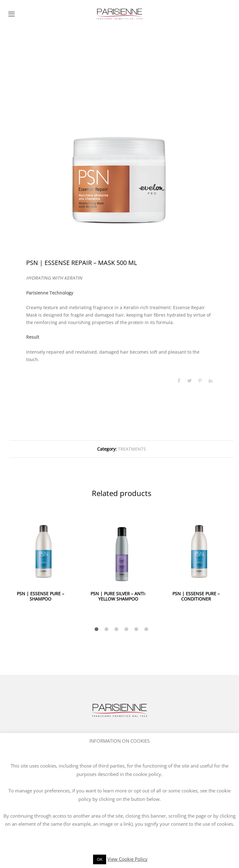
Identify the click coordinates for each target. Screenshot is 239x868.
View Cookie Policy (127, 859)
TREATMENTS (132, 449)
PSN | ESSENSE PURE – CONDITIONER (196, 596)
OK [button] (100, 859)
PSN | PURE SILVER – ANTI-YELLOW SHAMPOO (118, 596)
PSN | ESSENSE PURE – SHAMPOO (40, 596)
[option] (119, 150)
